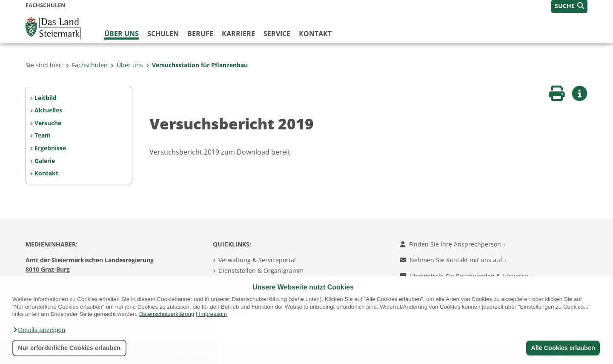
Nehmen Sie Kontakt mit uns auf (453, 260)
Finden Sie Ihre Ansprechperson (453, 244)
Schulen (163, 34)
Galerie (45, 161)
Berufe (200, 34)
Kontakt (315, 34)
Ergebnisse (50, 148)
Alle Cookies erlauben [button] (563, 348)
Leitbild (46, 98)
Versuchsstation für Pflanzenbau (197, 65)
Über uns (122, 34)
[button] (39, 330)
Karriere (238, 34)
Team (43, 135)
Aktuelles (48, 110)
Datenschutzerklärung (167, 314)
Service (277, 34)
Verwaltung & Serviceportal (257, 260)
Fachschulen (87, 65)
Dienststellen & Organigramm (261, 271)
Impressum (213, 314)
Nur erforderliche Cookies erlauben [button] (69, 348)
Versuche (48, 123)
